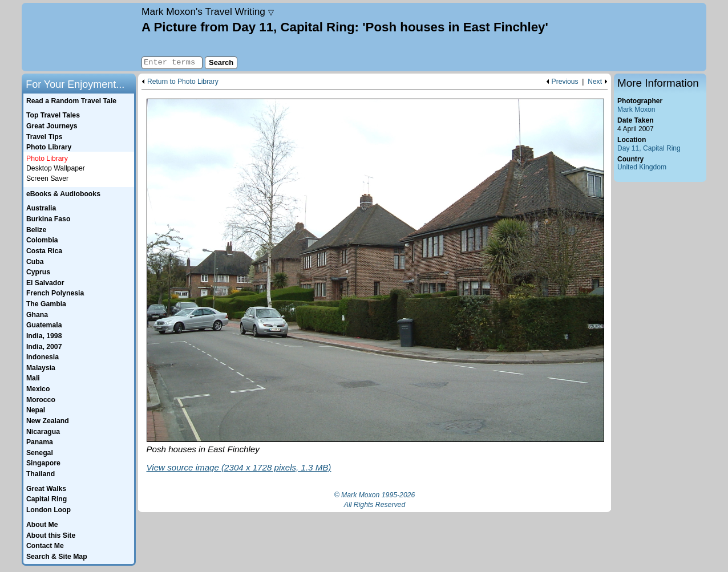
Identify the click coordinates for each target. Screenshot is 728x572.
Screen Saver (47, 179)
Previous (565, 82)
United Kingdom (642, 167)
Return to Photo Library (183, 82)
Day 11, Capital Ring (649, 148)
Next (595, 82)
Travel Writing (208, 11)
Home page (80, 37)
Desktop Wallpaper (56, 168)
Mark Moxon (636, 109)
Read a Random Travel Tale (71, 101)
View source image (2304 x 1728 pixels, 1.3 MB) (239, 467)
